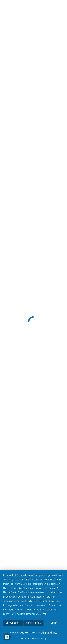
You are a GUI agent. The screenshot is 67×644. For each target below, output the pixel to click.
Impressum (25, 639)
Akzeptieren (33, 623)
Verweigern (13, 623)
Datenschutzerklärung (38, 639)
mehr (54, 623)
